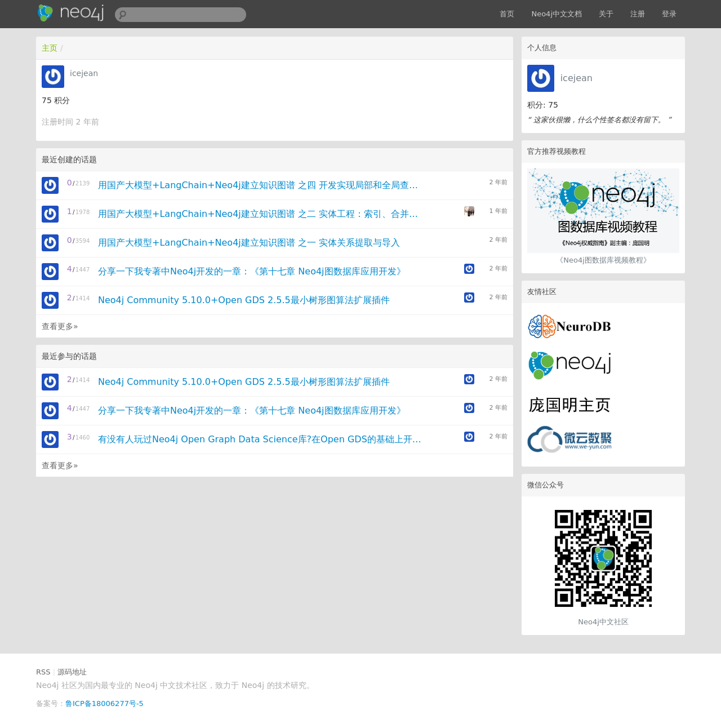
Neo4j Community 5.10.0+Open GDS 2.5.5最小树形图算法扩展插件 (244, 300)
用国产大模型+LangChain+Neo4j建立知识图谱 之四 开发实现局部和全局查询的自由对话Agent (261, 185)
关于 (606, 14)
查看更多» (60, 326)
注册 (638, 14)
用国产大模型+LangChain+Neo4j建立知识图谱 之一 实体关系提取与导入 (249, 243)
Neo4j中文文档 (557, 14)
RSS (43, 672)
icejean (577, 78)
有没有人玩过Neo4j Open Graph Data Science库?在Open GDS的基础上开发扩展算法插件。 (261, 439)
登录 (669, 14)
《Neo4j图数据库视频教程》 (603, 260)
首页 (507, 14)
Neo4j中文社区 (603, 622)
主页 (50, 48)
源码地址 (72, 672)
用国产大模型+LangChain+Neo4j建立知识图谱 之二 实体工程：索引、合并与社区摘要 (261, 214)
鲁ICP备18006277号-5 (104, 703)
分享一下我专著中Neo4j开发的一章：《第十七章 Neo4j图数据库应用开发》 (252, 271)
